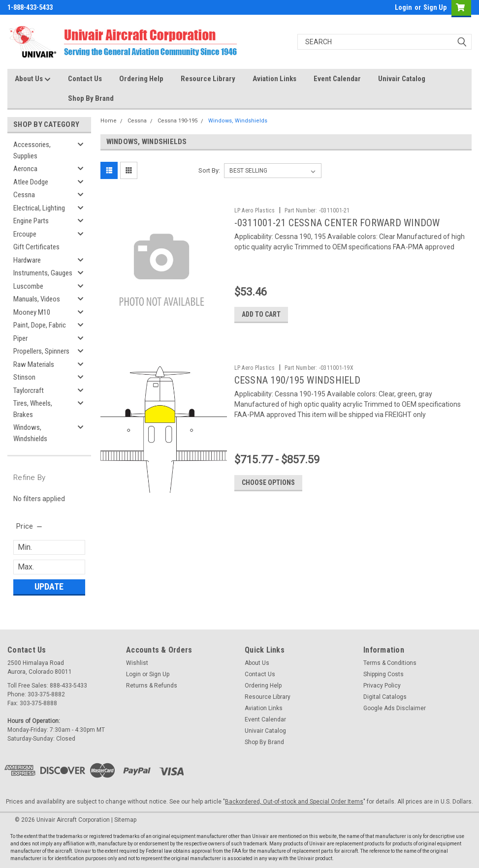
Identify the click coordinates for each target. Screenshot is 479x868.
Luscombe (28, 286)
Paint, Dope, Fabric (40, 325)
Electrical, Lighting (39, 208)
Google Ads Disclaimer (395, 708)
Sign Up (435, 7)
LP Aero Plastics (256, 210)
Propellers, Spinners (41, 351)
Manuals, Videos (37, 299)
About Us (33, 79)
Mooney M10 (32, 312)
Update (49, 586)
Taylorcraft (29, 390)
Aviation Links (274, 79)
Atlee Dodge (31, 182)
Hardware (27, 260)
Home (109, 121)
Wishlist (137, 663)
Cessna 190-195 (177, 121)
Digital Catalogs (385, 697)
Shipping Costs (383, 674)
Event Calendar (337, 79)
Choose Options (270, 483)
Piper (20, 338)
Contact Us (85, 79)
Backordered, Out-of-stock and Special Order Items (294, 802)
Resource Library (208, 79)
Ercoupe (25, 234)
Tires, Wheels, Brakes (33, 409)
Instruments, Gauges (43, 273)
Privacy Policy (382, 686)
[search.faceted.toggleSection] (30, 526)
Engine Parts (31, 221)
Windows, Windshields (30, 433)
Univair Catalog (402, 79)
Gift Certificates (36, 247)
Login (403, 7)
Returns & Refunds (152, 686)
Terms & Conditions (390, 663)
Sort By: (209, 170)
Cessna (24, 195)
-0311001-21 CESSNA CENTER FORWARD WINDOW (339, 223)
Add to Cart (263, 315)
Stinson (24, 377)
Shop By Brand (91, 98)
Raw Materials (34, 364)
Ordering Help (141, 79)
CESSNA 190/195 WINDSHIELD (299, 381)
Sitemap (125, 820)
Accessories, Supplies (32, 150)
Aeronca (25, 169)
